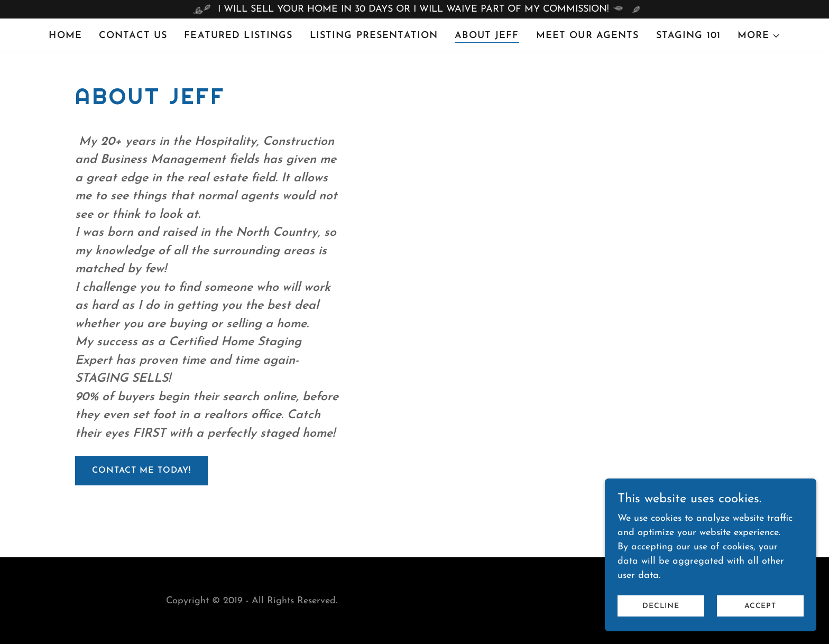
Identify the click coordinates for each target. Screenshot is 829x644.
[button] (759, 36)
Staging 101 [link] (688, 36)
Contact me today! (141, 471)
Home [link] (65, 36)
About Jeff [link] (487, 36)
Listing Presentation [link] (374, 36)
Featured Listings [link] (238, 36)
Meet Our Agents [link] (588, 36)
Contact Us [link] (133, 36)
